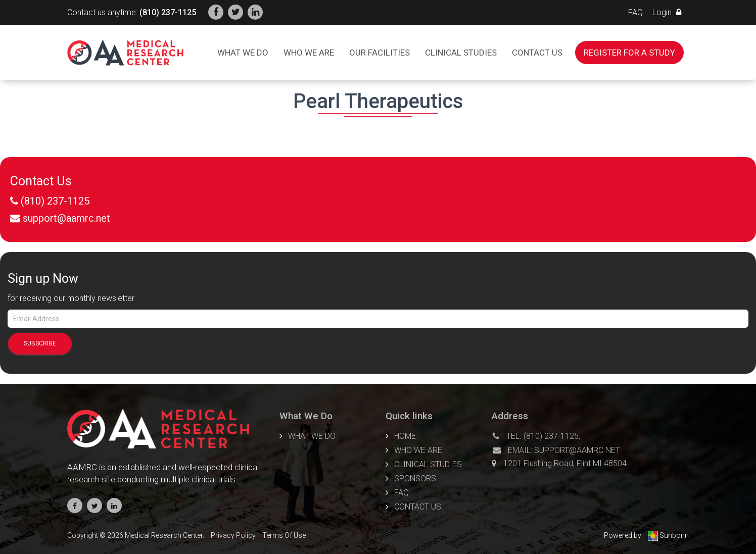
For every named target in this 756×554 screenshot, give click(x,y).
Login (667, 12)
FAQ (635, 12)
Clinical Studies (461, 53)
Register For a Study (629, 53)
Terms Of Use (284, 535)
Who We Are (309, 53)
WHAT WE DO (312, 436)
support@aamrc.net (66, 218)
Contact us (537, 53)
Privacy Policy (233, 535)
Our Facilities (380, 53)
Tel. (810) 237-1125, (536, 436)
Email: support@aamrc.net (556, 450)
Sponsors (415, 479)
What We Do (243, 53)
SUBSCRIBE (40, 343)
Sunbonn (668, 535)
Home (405, 436)
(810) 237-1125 (168, 12)
